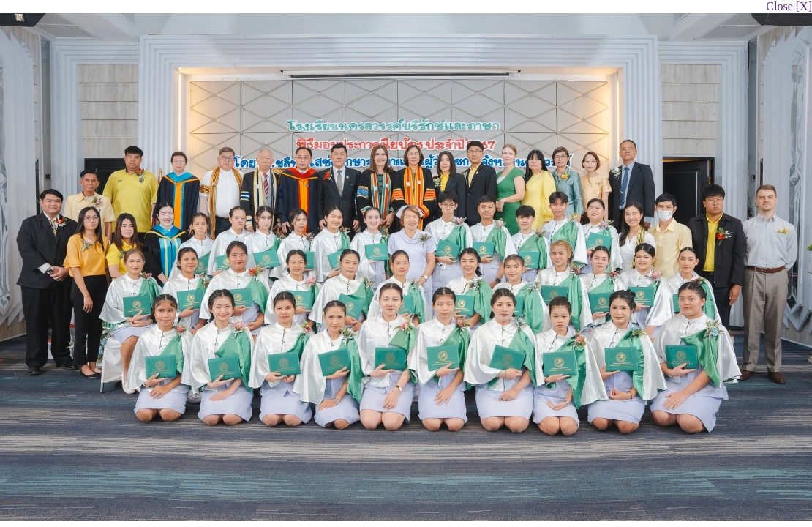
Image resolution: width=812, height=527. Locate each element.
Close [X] (789, 6)
